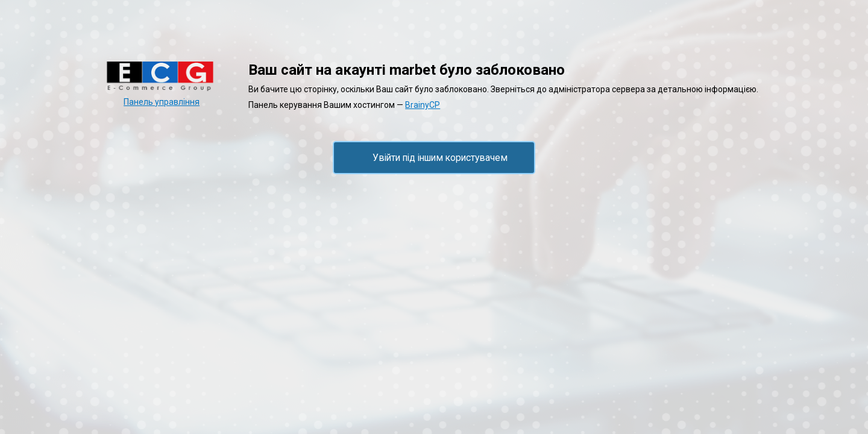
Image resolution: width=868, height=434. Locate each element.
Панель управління (162, 102)
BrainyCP (423, 105)
